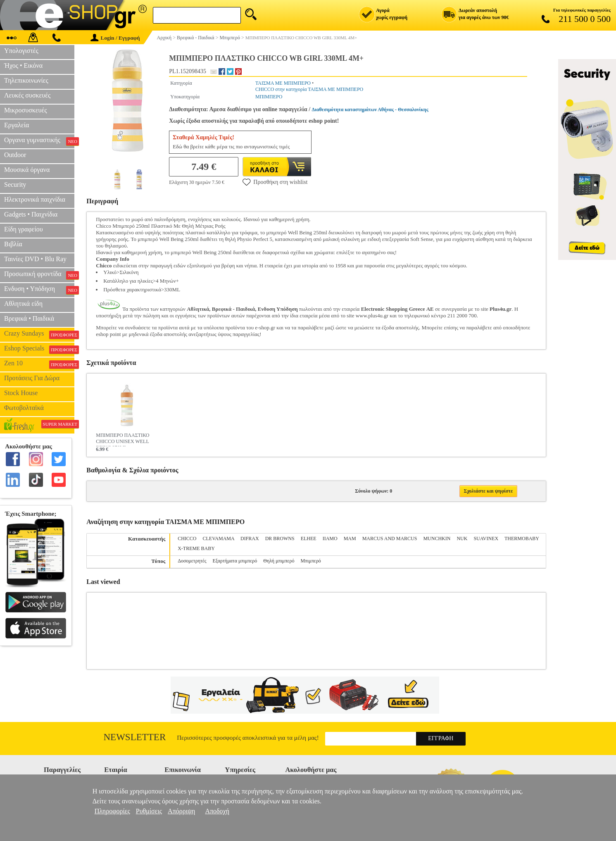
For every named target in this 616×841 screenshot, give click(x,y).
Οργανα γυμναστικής (39, 141)
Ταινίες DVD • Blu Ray (35, 259)
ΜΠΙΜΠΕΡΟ (269, 97)
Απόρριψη (181, 811)
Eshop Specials (39, 349)
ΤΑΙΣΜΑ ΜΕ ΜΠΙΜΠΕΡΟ (283, 83)
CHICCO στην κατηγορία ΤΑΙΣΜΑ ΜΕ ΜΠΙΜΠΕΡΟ (309, 89)
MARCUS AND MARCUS (390, 538)
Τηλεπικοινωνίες (26, 80)
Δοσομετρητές (192, 561)
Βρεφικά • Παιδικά (29, 318)
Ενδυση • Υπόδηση (39, 290)
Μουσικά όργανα (27, 170)
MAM (350, 538)
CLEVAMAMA (219, 538)
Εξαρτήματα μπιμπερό (235, 561)
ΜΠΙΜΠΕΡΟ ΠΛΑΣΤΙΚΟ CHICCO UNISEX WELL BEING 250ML (122, 439)
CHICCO (187, 538)
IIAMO (330, 538)
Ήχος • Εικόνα (23, 66)
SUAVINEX (486, 538)
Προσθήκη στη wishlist (275, 182)
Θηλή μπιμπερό (279, 561)
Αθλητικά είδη (23, 304)
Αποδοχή (217, 811)
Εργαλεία (17, 125)
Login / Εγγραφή (115, 38)
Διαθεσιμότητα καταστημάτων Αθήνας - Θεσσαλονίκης (370, 110)
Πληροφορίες (112, 811)
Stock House (21, 393)
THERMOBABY (522, 538)
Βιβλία (13, 244)
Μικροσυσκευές (26, 110)
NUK (462, 538)
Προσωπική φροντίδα (39, 275)
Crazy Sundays (39, 334)
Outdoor (15, 155)
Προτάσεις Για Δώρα (32, 378)
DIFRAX (250, 538)
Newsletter (135, 737)
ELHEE (309, 538)
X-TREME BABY (196, 548)
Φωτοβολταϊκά (24, 408)
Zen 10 (39, 364)
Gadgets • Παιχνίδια (31, 214)
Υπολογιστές (21, 51)
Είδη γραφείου (24, 229)
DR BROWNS (280, 538)
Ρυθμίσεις (149, 811)
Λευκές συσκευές (27, 95)
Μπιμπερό (310, 561)
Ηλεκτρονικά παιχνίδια (35, 199)
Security (15, 185)
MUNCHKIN (437, 538)
